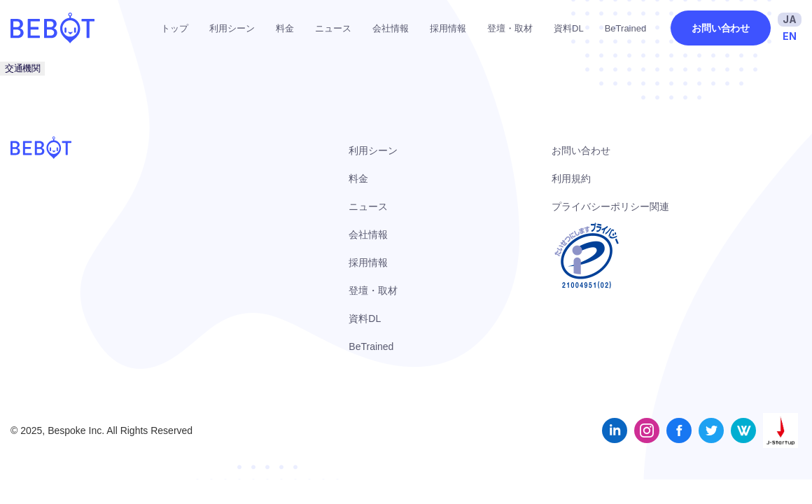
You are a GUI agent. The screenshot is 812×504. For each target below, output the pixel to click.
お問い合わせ (721, 28)
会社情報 (391, 28)
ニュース (333, 28)
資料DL (569, 28)
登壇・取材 (510, 28)
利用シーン (232, 28)
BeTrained (626, 28)
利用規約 (571, 178)
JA (790, 19)
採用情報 (448, 28)
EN (790, 36)
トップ (175, 28)
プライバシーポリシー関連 (610, 206)
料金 (285, 28)
